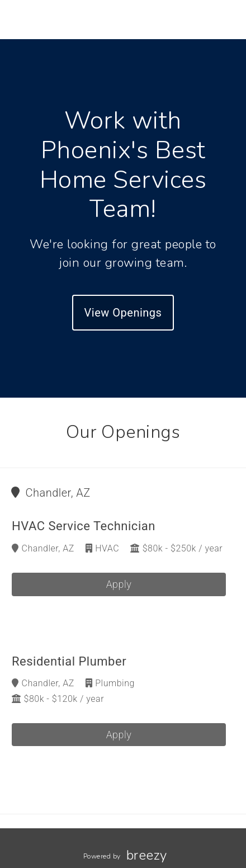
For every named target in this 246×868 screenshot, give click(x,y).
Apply (119, 584)
